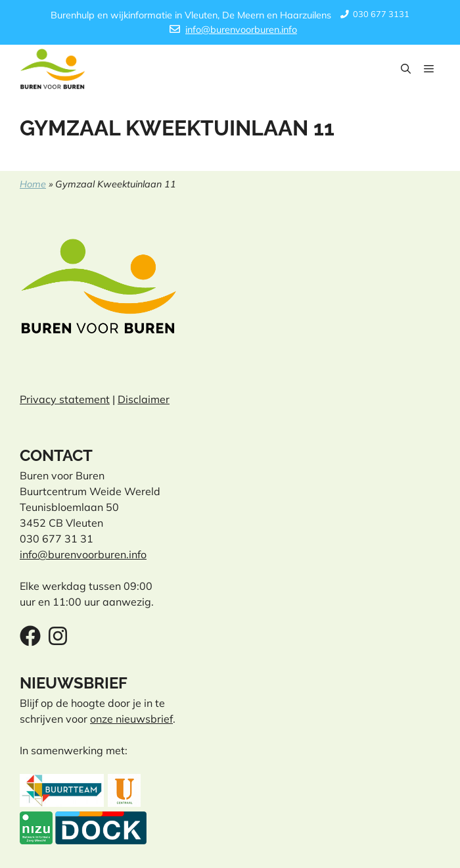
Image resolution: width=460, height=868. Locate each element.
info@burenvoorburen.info (241, 30)
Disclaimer (144, 399)
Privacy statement (65, 399)
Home (33, 184)
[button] (406, 69)
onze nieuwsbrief (131, 719)
